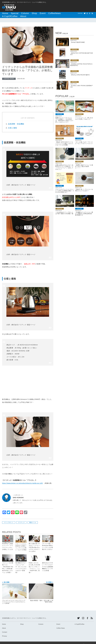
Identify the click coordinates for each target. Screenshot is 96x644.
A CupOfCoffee (53, 13)
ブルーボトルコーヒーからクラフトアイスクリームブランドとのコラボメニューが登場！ (14, 590)
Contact (5, 629)
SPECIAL (75, 35)
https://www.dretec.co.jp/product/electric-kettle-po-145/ (23, 480)
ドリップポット (9, 519)
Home (4, 13)
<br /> (9, 377)
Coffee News (61, 625)
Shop (26, 13)
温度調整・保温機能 (16, 121)
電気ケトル (33, 519)
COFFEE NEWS (9, 75)
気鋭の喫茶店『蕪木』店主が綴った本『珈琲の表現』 (41, 589)
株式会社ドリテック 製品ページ (23, 182)
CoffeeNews (41, 13)
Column (19, 13)
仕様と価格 (12, 125)
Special (11, 13)
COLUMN (60, 111)
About (63, 13)
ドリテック (21, 519)
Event (33, 13)
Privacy (5, 633)
